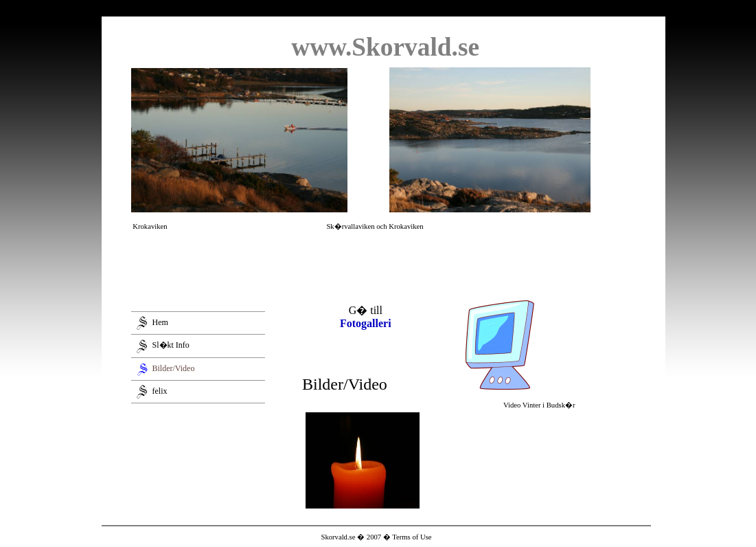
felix (160, 390)
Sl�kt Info (171, 345)
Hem (160, 322)
